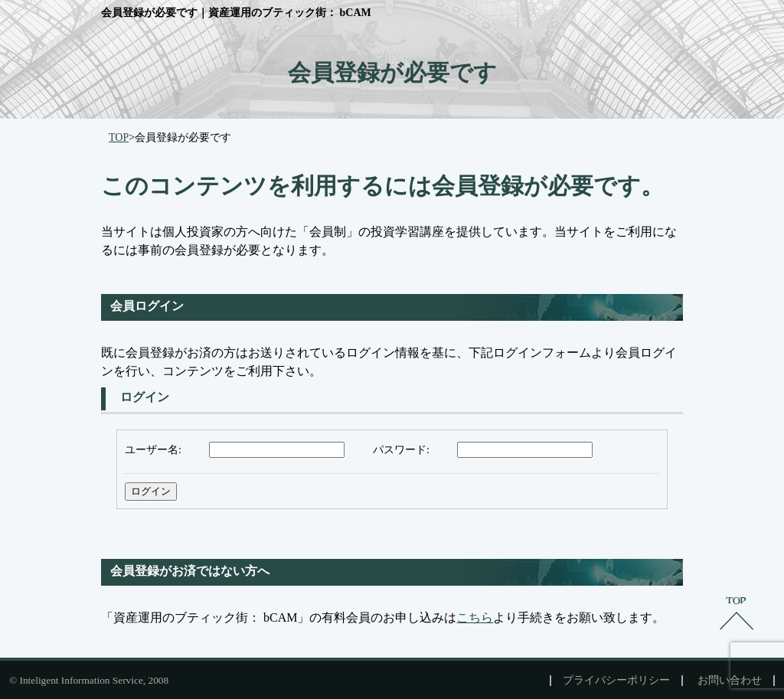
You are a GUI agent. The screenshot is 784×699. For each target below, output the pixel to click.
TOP (119, 137)
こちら (475, 617)
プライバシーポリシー (616, 681)
